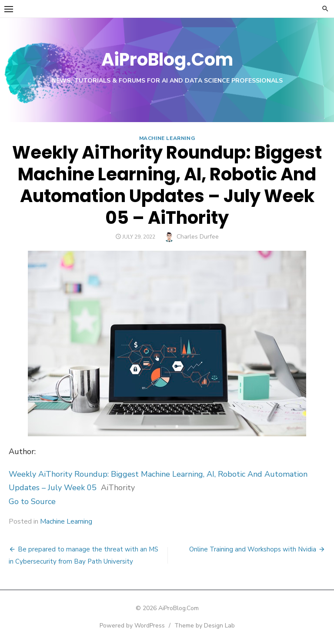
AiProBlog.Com (167, 60)
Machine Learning (167, 138)
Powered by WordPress (132, 626)
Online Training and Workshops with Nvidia (253, 549)
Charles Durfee (198, 237)
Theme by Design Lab (205, 626)
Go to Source (32, 501)
